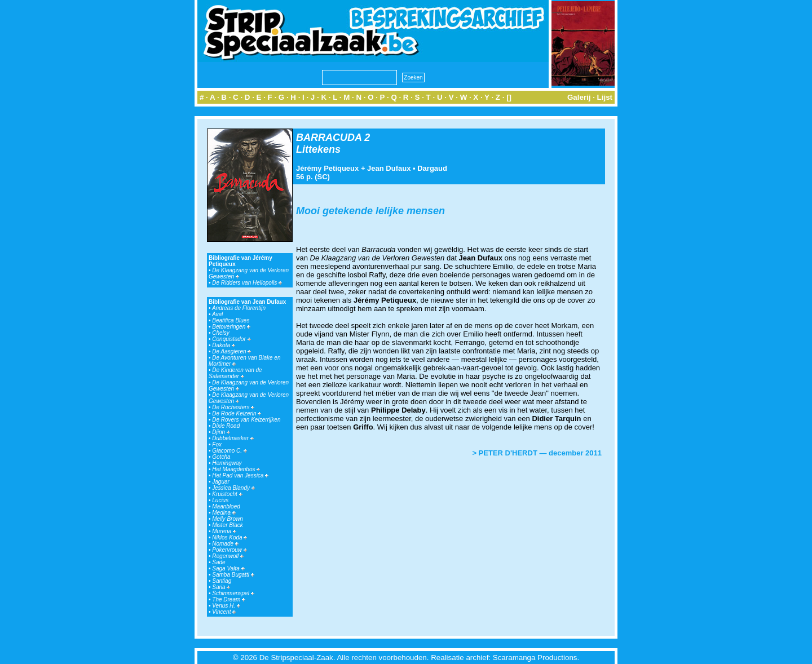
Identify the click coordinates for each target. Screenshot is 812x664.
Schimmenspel (233, 593)
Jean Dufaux (389, 168)
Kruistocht (227, 494)
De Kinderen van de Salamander (235, 373)
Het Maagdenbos (236, 469)
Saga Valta (228, 568)
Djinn (221, 432)
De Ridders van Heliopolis (247, 283)
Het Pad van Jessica (240, 475)
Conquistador (231, 339)
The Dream (229, 599)
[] (509, 97)
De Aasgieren (231, 351)
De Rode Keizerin (237, 413)
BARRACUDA (329, 138)
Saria (221, 587)
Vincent (224, 612)
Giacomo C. (230, 451)
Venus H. (226, 606)
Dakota (223, 345)
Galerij (579, 97)
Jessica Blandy (233, 488)
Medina (224, 513)
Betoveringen (231, 327)
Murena (224, 531)
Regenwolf (228, 556)
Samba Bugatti (233, 575)
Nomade (225, 544)
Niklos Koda (230, 537)
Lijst (605, 97)
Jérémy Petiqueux (327, 168)
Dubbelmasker (233, 438)
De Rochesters (233, 407)
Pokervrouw (230, 550)
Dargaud (432, 168)
